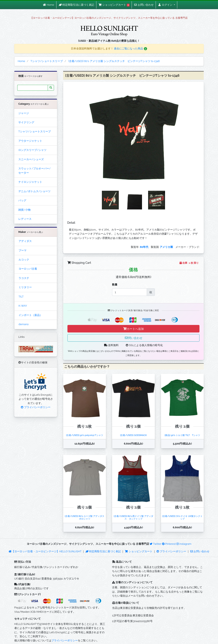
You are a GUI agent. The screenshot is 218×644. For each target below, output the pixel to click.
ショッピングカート (139, 551)
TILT (21, 297)
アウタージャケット (30, 141)
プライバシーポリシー (36, 407)
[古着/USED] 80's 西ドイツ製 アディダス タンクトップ (133, 517)
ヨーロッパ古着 (28, 269)
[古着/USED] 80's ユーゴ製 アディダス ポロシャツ (86, 517)
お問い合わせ (200, 551)
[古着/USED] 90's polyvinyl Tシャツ (84, 435)
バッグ (22, 200)
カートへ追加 (133, 329)
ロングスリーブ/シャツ (32, 150)
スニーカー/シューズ (31, 159)
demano (24, 324)
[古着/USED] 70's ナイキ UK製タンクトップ (182, 517)
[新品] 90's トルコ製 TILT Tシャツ (182, 435)
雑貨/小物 (24, 210)
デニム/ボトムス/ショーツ (34, 191)
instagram (184, 544)
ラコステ (24, 278)
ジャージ (24, 113)
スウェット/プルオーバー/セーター (34, 171)
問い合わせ (133, 338)
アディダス (25, 241)
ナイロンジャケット (30, 182)
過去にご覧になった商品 (130, 48)
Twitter (155, 544)
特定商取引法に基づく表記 (103, 551)
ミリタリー (25, 287)
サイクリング (26, 122)
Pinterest (169, 544)
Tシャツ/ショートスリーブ (35, 131)
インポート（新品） (30, 315)
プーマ (23, 250)
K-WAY (23, 306)
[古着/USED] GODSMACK (133, 435)
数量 (115, 285)
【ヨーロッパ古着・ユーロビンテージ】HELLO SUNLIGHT (45, 551)
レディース (25, 219)
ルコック (24, 260)
